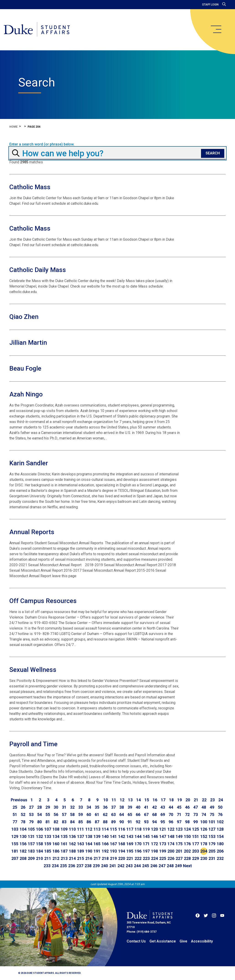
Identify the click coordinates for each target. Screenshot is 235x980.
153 (212, 836)
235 (63, 866)
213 (64, 858)
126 (204, 829)
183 (31, 851)
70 (171, 814)
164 (89, 844)
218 (105, 858)
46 (187, 807)
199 (163, 851)
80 (39, 822)
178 (204, 844)
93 (146, 822)
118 (138, 829)
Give (183, 941)
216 (89, 858)
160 (56, 844)
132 (39, 836)
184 (39, 851)
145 (146, 836)
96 (171, 822)
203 (196, 851)
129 (15, 836)
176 (187, 844)
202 (187, 851)
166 (105, 844)
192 (105, 851)
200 (171, 851)
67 (146, 814)
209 (31, 858)
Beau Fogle (25, 368)
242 (121, 866)
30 (56, 807)
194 (122, 851)
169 (130, 844)
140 (105, 836)
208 (23, 858)
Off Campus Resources (43, 601)
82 (56, 822)
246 (154, 866)
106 (39, 829)
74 (204, 814)
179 (212, 844)
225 (163, 858)
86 (89, 822)
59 (81, 814)
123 (179, 829)
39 (130, 807)
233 (47, 866)
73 (196, 814)
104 (23, 829)
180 (220, 844)
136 (72, 836)
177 (196, 844)
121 (163, 829)
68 (154, 814)
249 (178, 866)
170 (138, 844)
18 (171, 800)
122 (171, 829)
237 (80, 866)
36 (105, 807)
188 (72, 851)
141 (113, 836)
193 (113, 851)
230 (204, 858)
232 (220, 858)
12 (122, 800)
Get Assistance (163, 941)
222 (138, 858)
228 (187, 858)
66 (138, 814)
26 (23, 807)
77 (15, 822)
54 (39, 814)
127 (212, 829)
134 (56, 836)
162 (72, 844)
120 (154, 829)
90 (122, 822)
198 (154, 851)
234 (55, 866)
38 (122, 807)
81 (48, 822)
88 (105, 822)
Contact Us (136, 941)
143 (130, 836)
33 (81, 807)
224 (154, 858)
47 (196, 807)
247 (162, 866)
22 (204, 800)
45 (179, 807)
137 (81, 836)
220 (122, 858)
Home (13, 127)
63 (113, 814)
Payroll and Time (33, 744)
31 (64, 807)
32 (72, 807)
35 (97, 807)
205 (212, 851)
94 (154, 822)
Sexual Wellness (33, 670)
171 (146, 844)
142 (122, 836)
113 (97, 829)
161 (64, 844)
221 (130, 858)
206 (220, 851)
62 (105, 814)
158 (39, 844)
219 (113, 858)
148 (171, 836)
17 (163, 800)
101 (212, 822)
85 (81, 822)
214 (72, 858)
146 (154, 836)
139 (97, 836)
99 (196, 822)
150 (187, 836)
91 (130, 822)
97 (179, 822)
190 (89, 851)
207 (15, 858)
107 (48, 829)
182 (23, 851)
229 (196, 858)
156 (23, 844)
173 (163, 844)
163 (81, 844)
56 (56, 814)
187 (64, 851)
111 (81, 829)
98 (187, 822)
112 (89, 829)
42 (154, 807)
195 (130, 851)
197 (146, 851)
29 (48, 807)
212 (56, 858)
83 (64, 822)
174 (171, 844)
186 (56, 851)
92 (138, 822)
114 (105, 829)
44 (171, 807)
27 (31, 807)
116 (122, 829)
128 (220, 829)
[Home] (37, 30)
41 (146, 807)
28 (39, 807)
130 (23, 836)
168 (122, 844)
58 (72, 814)
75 (212, 814)
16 (155, 800)
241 (113, 866)
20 (188, 800)
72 (187, 814)
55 (48, 814)
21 (196, 800)
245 (146, 866)
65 (130, 814)
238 (88, 866)
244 (137, 866)
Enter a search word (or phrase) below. (42, 144)
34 (89, 807)
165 (97, 844)
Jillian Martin (28, 343)
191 (97, 851)
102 (220, 822)
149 (179, 836)
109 (64, 829)
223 (146, 858)
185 (48, 851)
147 (163, 836)
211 (48, 858)
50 (220, 807)
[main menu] (216, 29)
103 (15, 829)
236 (72, 866)
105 (31, 829)
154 (220, 836)
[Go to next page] (187, 866)
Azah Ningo (26, 394)
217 (97, 858)
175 (179, 844)
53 (31, 814)
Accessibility (202, 941)
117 (130, 829)
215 (81, 858)
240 (104, 866)
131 (31, 836)
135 (64, 836)
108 (56, 829)
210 (39, 858)
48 (204, 807)
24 (221, 800)
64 (122, 814)
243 (129, 866)
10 (106, 800)
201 (179, 851)
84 (72, 822)
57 (64, 814)
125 (196, 829)
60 (89, 814)
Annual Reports (32, 532)
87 (97, 822)
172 (154, 844)
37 (113, 807)
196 (138, 851)
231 (212, 858)
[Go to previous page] (19, 800)
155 (15, 844)
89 (113, 822)
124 (187, 829)
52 (23, 814)
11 (114, 800)
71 (179, 814)
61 (97, 814)
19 (180, 800)
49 (212, 807)
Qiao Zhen (24, 317)
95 (163, 822)
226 (171, 858)
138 (89, 836)
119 (146, 829)
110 (72, 829)
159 (48, 844)
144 (138, 836)
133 (48, 836)
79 (31, 822)
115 (113, 829)
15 (147, 800)
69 (163, 814)
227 (179, 858)
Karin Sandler (29, 463)
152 (204, 836)
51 (15, 814)
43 (163, 807)
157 (31, 844)
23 (212, 800)
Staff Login (210, 5)
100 (204, 822)
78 (23, 822)
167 (113, 844)
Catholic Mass (30, 187)
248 (170, 866)
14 (138, 800)
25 (15, 807)
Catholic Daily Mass (38, 270)
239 (96, 866)
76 (220, 814)
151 (196, 836)
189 (81, 851)
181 (15, 851)
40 (138, 807)
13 (130, 800)
